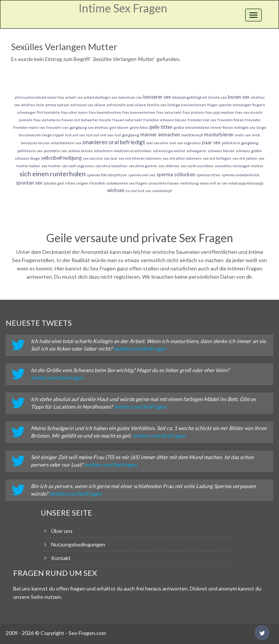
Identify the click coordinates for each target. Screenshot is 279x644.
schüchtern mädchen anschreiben (123, 151)
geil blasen (119, 127)
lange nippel (53, 135)
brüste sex (218, 97)
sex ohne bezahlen (111, 166)
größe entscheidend (191, 127)
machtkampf (192, 135)
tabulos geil (54, 183)
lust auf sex (75, 135)
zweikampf (162, 191)
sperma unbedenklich (240, 175)
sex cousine (93, 158)
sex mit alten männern (182, 158)
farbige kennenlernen (187, 105)
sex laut (111, 158)
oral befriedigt (127, 142)
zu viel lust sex (138, 191)
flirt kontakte (48, 112)
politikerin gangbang (240, 143)
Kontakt (61, 558)
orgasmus (192, 143)
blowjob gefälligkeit (190, 97)
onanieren (95, 142)
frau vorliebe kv (47, 120)
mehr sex (243, 135)
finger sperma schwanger (229, 105)
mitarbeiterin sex (66, 143)
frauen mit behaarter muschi (86, 120)
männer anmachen (160, 134)
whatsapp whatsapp (246, 183)
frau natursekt (169, 112)
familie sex (157, 105)
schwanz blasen (221, 151)
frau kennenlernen (139, 112)
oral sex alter (157, 143)
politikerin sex (30, 151)
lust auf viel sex (100, 135)
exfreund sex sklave (88, 105)
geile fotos (139, 127)
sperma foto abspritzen (107, 175)
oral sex (176, 143)
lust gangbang (127, 135)
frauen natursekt (127, 120)
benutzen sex (130, 97)
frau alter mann (74, 112)
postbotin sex (55, 151)
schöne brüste (80, 151)
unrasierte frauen (164, 183)
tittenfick (97, 183)
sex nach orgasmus (78, 166)
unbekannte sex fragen (127, 183)
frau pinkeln (193, 112)
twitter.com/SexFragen (140, 349)
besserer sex (157, 97)
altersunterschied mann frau (39, 97)
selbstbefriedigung (61, 158)
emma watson (57, 105)
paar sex (211, 142)
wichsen (116, 190)
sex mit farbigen (217, 158)
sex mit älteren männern (140, 158)
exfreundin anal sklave (126, 105)
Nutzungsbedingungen (78, 544)
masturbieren (219, 134)
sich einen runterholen (53, 174)
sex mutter (51, 166)
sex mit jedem (245, 158)
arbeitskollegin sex (101, 97)
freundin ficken (231, 120)
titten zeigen (77, 183)
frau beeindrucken (105, 112)
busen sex (239, 97)
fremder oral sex (202, 120)
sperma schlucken (176, 174)
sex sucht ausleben (197, 166)
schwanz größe (249, 151)
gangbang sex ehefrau (89, 127)
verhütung (189, 183)
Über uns (62, 531)
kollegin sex (245, 127)
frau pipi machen (220, 112)
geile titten (161, 127)
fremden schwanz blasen (165, 120)
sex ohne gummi (143, 166)
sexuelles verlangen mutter (239, 166)
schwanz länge (27, 158)
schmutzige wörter (169, 151)
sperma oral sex (142, 175)
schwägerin (196, 151)
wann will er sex (214, 183)
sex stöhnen (169, 166)
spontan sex (29, 183)
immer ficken (222, 127)
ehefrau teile (33, 105)
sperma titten (208, 175)
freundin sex (57, 127)
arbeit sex (74, 97)
